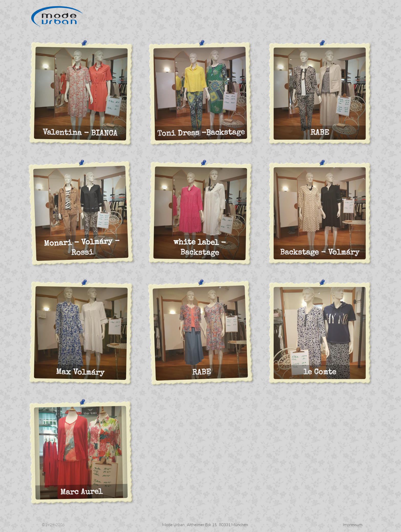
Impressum (353, 525)
